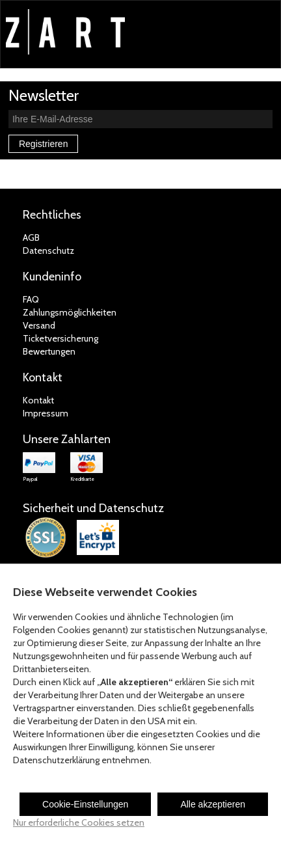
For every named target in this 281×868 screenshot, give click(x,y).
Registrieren (43, 144)
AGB (31, 237)
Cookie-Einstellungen (85, 804)
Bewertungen (49, 351)
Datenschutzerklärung (56, 760)
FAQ (31, 299)
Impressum (46, 413)
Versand (39, 325)
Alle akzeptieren (213, 804)
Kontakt (38, 400)
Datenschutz (48, 251)
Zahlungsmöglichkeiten (70, 312)
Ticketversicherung (60, 338)
